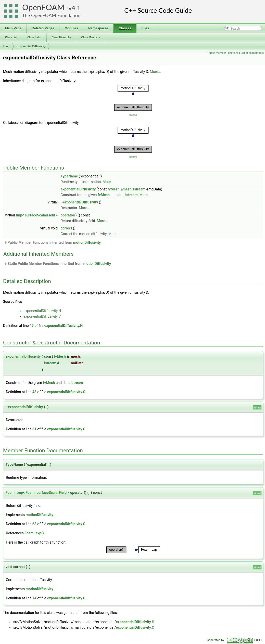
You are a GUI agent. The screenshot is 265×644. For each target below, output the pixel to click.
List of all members (252, 53)
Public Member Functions (223, 53)
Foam (7, 46)
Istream (139, 189)
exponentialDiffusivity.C (42, 316)
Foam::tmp (14, 493)
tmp (19, 215)
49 (32, 326)
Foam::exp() (34, 533)
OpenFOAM (43, 7)
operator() (69, 215)
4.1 (76, 8)
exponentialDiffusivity (31, 46)
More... (155, 72)
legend (133, 115)
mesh (127, 189)
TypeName (69, 176)
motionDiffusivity (87, 242)
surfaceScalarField (40, 215)
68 (34, 524)
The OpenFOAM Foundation (51, 15)
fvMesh (114, 189)
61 (34, 429)
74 (34, 598)
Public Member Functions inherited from (53, 242)
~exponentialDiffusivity (79, 202)
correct (66, 228)
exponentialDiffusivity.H (42, 311)
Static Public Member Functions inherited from (58, 264)
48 (34, 392)
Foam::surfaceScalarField (46, 493)
